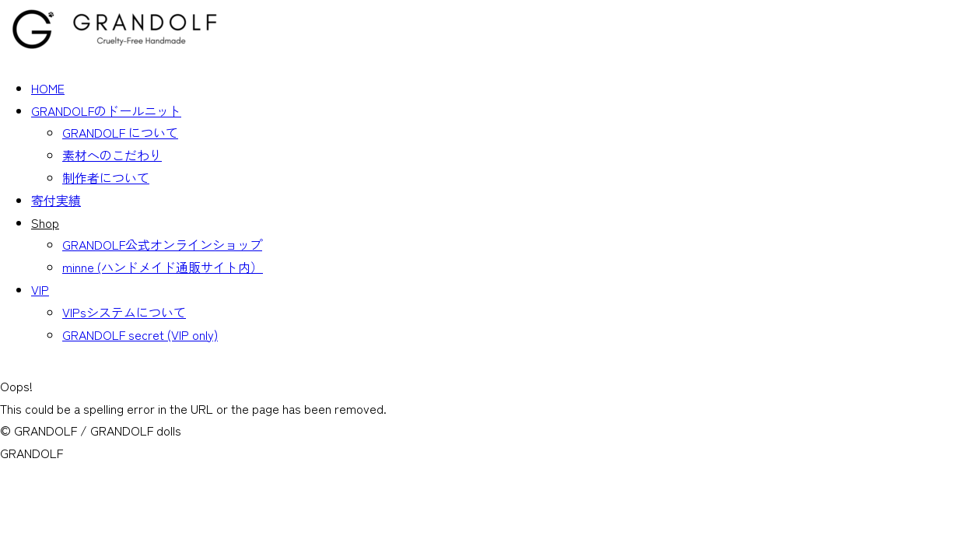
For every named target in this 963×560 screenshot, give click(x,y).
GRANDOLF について (120, 132)
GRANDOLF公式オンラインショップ (162, 244)
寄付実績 (56, 200)
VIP (40, 289)
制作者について (106, 177)
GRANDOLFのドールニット (106, 110)
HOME (48, 88)
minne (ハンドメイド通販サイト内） (163, 267)
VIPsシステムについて (124, 312)
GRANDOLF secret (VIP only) (140, 334)
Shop (45, 222)
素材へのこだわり (112, 155)
